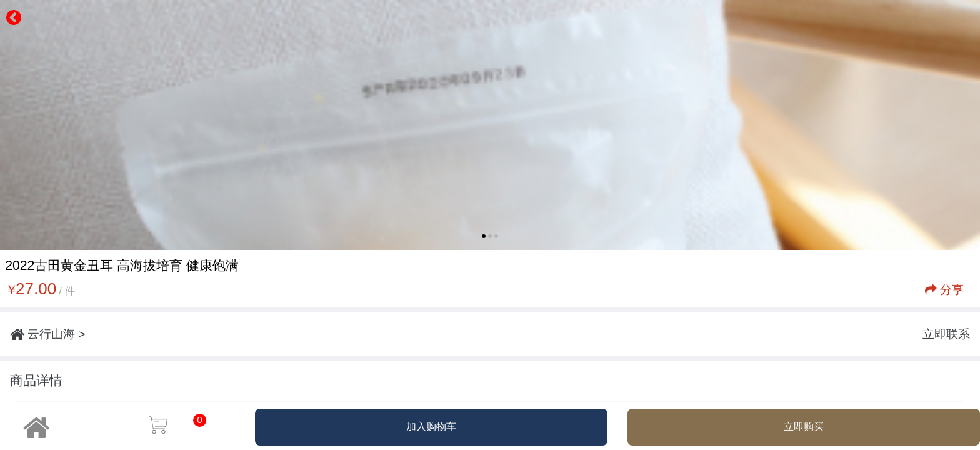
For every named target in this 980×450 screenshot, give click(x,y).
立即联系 (946, 334)
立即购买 (804, 427)
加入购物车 (431, 427)
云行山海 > (47, 334)
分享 (944, 290)
